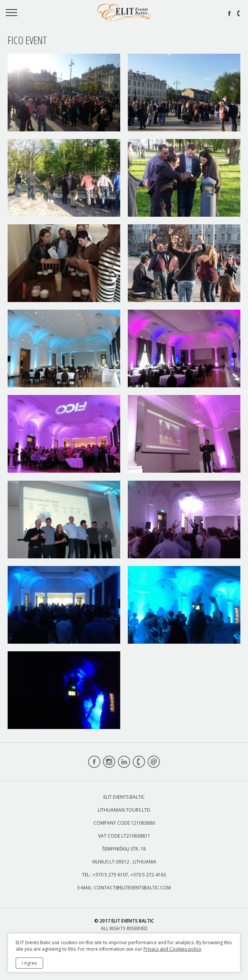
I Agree (29, 963)
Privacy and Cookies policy (172, 949)
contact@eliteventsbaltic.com (132, 888)
